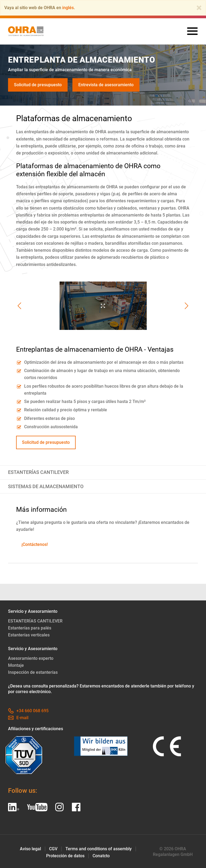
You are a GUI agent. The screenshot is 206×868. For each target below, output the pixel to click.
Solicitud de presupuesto (38, 85)
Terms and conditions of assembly (99, 849)
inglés (68, 8)
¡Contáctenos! (35, 544)
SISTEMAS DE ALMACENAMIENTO (46, 487)
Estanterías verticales (29, 635)
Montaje (16, 665)
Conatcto (101, 856)
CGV (53, 849)
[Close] (199, 8)
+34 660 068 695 (28, 711)
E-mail (18, 718)
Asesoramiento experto (31, 658)
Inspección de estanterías (33, 672)
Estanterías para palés (30, 628)
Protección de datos (65, 856)
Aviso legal (30, 849)
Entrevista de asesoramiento (106, 85)
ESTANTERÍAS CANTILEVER (38, 472)
